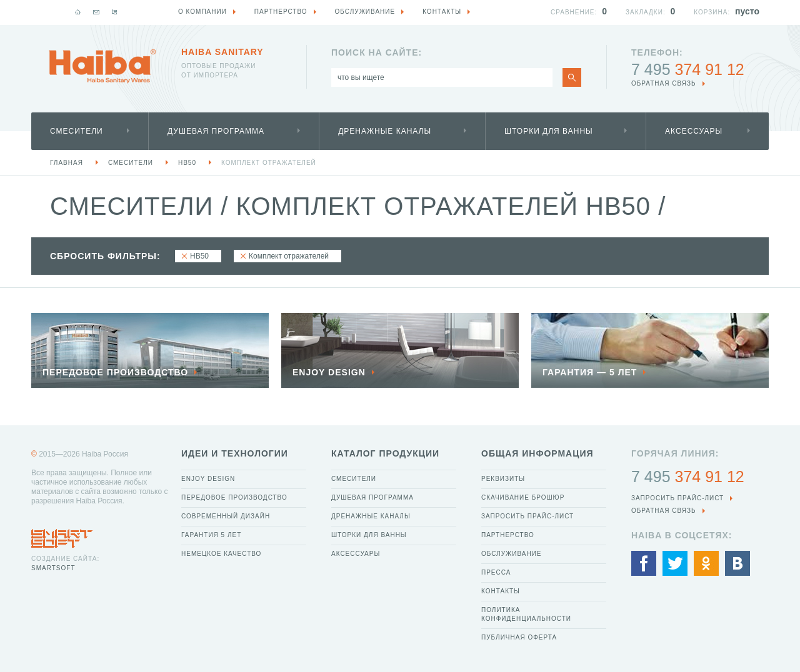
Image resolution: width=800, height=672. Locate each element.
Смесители (77, 131)
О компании (202, 12)
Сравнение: (574, 12)
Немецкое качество (221, 554)
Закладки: (646, 12)
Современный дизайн (226, 516)
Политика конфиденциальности (526, 614)
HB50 (187, 163)
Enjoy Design (208, 479)
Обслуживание (512, 554)
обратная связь (664, 83)
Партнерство (508, 535)
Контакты (501, 591)
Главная (67, 163)
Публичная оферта (519, 637)
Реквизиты (503, 479)
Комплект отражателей (269, 163)
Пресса (496, 572)
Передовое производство (234, 497)
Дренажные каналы (385, 131)
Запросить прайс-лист (527, 516)
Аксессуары (694, 131)
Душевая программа (216, 131)
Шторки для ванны (549, 131)
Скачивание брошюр (523, 497)
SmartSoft (53, 568)
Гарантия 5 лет (211, 535)
